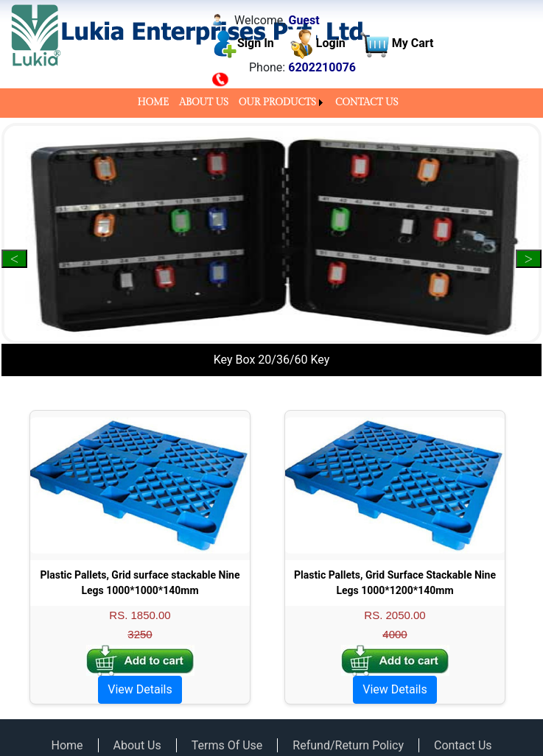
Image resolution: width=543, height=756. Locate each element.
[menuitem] (153, 103)
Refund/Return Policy (348, 745)
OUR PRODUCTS (277, 102)
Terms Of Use (227, 745)
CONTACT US (367, 102)
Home (67, 745)
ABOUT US (204, 102)
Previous (14, 259)
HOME (153, 102)
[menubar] (271, 103)
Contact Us (463, 745)
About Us (137, 745)
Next (529, 259)
